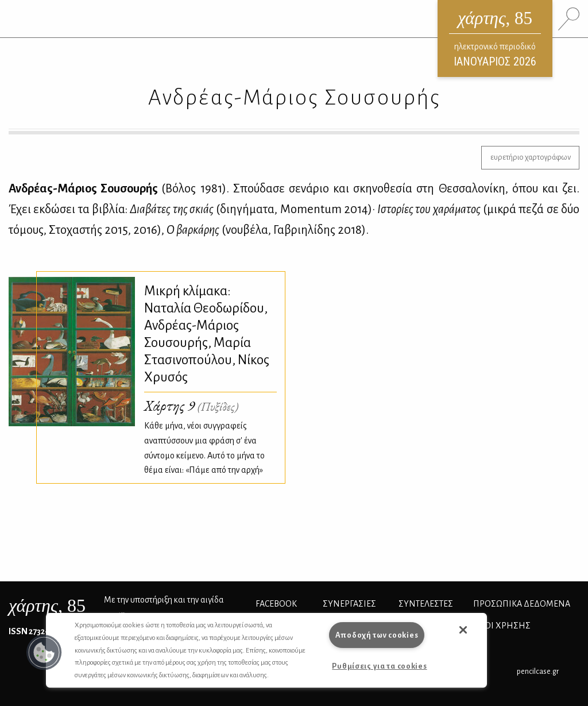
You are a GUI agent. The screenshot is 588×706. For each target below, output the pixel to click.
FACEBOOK (276, 604)
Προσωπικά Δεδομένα (522, 604)
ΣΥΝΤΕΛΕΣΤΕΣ (426, 604)
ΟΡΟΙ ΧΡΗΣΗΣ (502, 626)
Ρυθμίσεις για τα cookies (379, 666)
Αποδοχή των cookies (377, 635)
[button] (44, 653)
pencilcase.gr (538, 671)
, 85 (47, 605)
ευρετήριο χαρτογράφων (531, 157)
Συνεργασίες (349, 604)
